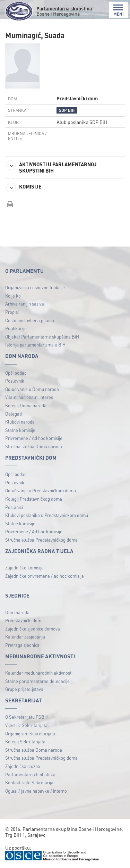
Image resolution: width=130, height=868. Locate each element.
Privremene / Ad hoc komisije (34, 438)
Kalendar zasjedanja (25, 637)
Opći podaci (16, 373)
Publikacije (16, 328)
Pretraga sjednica (22, 645)
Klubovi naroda (20, 422)
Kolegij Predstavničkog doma (34, 499)
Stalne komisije (20, 430)
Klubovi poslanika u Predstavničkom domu (47, 515)
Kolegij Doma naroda (26, 405)
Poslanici (14, 507)
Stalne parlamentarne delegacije (37, 681)
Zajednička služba (23, 766)
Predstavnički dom (23, 620)
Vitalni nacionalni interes (29, 397)
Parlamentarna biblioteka (30, 774)
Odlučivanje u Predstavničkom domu (41, 490)
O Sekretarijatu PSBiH (27, 717)
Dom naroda (17, 612)
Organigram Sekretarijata (30, 733)
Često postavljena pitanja (30, 320)
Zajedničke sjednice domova (33, 629)
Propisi (12, 312)
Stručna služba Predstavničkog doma (41, 540)
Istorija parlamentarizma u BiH (35, 345)
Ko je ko (13, 296)
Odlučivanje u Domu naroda (32, 389)
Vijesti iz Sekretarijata (26, 725)
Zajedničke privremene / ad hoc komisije (45, 576)
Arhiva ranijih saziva (25, 304)
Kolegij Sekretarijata (25, 741)
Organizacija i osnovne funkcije (35, 287)
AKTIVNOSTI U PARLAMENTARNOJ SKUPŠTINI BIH (51, 167)
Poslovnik (15, 381)
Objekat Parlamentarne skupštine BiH (42, 337)
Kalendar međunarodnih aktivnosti (39, 673)
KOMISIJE (24, 187)
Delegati (14, 414)
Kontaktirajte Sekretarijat (30, 782)
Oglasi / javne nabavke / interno (36, 791)
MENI (119, 10)
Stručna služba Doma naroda (34, 446)
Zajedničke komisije (24, 567)
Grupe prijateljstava (24, 689)
